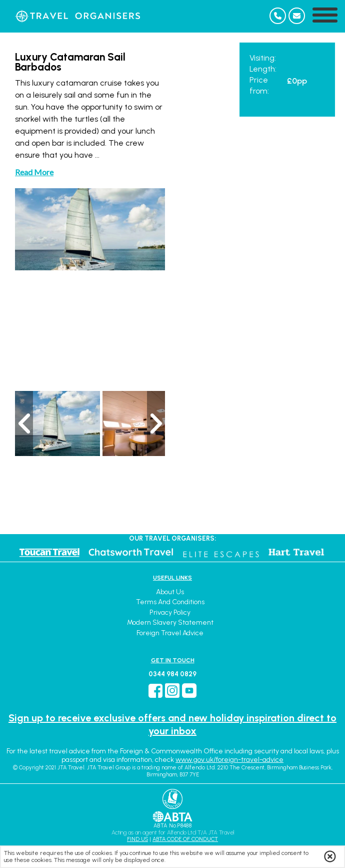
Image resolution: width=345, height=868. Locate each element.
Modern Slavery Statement (170, 622)
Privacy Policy (170, 612)
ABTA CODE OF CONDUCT (185, 839)
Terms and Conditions (170, 602)
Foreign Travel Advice (170, 633)
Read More (34, 172)
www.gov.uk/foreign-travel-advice (229, 760)
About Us (170, 592)
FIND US (137, 839)
